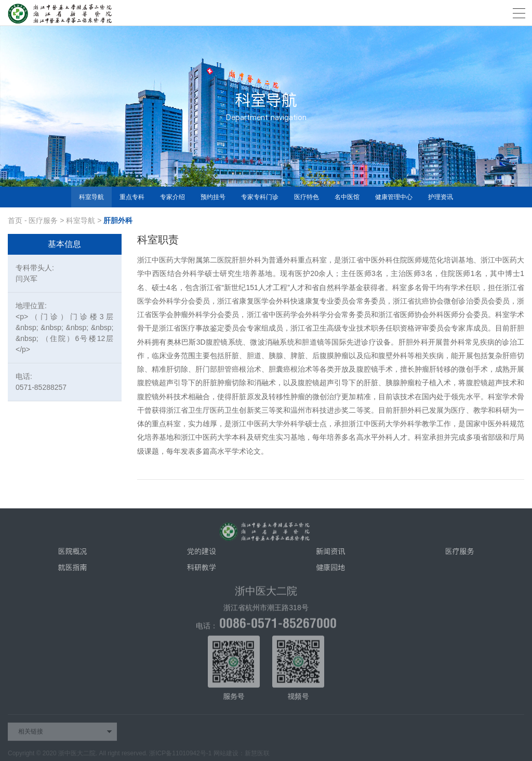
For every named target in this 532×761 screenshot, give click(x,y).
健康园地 (330, 571)
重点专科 (132, 197)
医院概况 (72, 555)
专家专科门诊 (260, 197)
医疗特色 (307, 197)
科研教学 (202, 571)
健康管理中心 (394, 197)
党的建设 (202, 555)
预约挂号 (213, 197)
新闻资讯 (330, 555)
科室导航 (91, 197)
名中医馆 (347, 197)
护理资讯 (441, 197)
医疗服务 (43, 220)
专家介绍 (172, 197)
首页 (15, 220)
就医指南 (72, 571)
